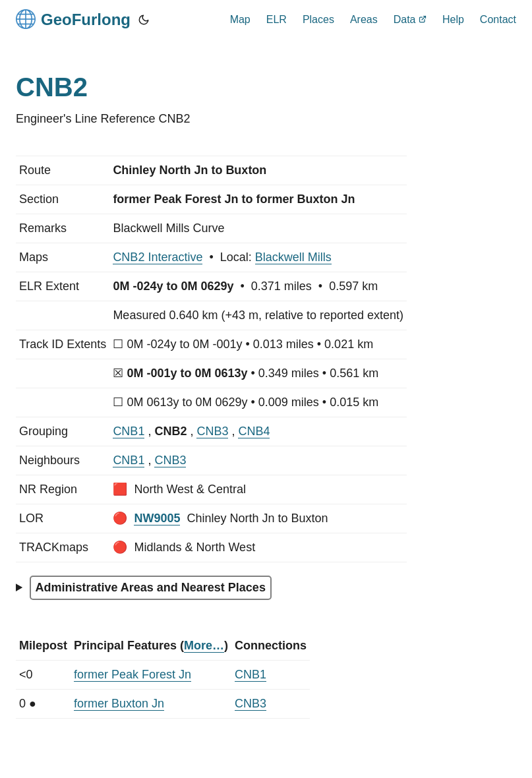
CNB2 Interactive (158, 257)
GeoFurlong (73, 19)
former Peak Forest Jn (133, 674)
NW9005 (157, 518)
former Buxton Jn (119, 703)
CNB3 (212, 431)
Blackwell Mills (293, 257)
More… (204, 645)
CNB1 (129, 431)
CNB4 (254, 431)
